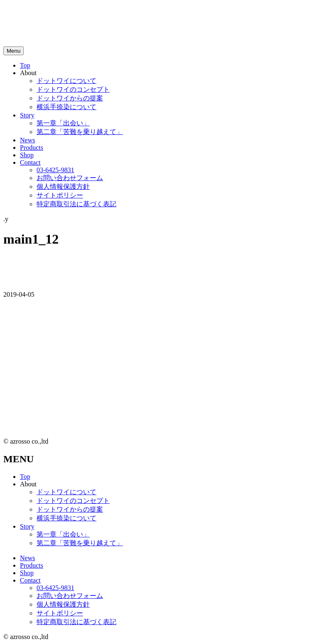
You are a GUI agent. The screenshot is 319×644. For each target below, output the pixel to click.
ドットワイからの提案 (70, 98)
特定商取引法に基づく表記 (76, 204)
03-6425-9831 (55, 170)
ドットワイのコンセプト (73, 89)
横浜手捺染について (66, 107)
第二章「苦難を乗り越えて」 (80, 132)
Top (25, 65)
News (27, 140)
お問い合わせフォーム (70, 178)
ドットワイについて (66, 81)
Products (32, 148)
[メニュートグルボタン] (13, 51)
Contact (30, 162)
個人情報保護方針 (63, 187)
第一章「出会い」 (63, 123)
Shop (27, 155)
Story (27, 115)
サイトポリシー (60, 195)
